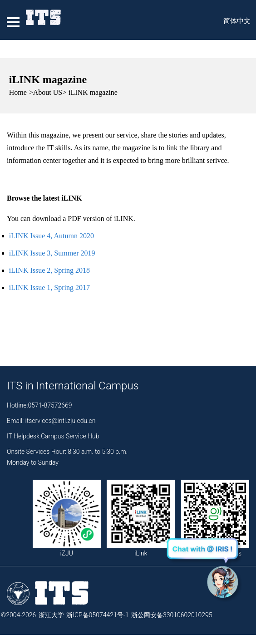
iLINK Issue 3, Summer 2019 (52, 253)
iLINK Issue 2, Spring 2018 (49, 270)
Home (18, 92)
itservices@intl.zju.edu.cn (61, 421)
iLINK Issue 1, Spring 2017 (49, 288)
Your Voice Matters (215, 518)
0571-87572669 (50, 405)
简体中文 (237, 21)
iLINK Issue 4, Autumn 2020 (52, 236)
